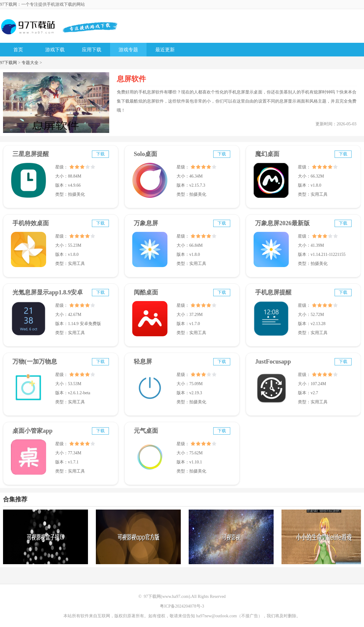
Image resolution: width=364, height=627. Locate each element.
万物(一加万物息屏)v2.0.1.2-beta (35, 364)
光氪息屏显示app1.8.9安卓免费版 (48, 295)
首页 (18, 50)
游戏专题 (128, 50)
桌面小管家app (32, 431)
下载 (100, 154)
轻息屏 (143, 361)
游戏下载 (55, 50)
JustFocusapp (273, 361)
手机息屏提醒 (273, 292)
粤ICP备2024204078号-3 (182, 606)
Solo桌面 (145, 154)
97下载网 (8, 63)
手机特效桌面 (31, 223)
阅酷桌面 (146, 292)
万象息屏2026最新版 (282, 223)
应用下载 (92, 50)
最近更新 (165, 50)
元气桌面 (146, 431)
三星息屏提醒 (31, 154)
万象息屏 (146, 223)
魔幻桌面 (267, 154)
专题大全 (30, 63)
